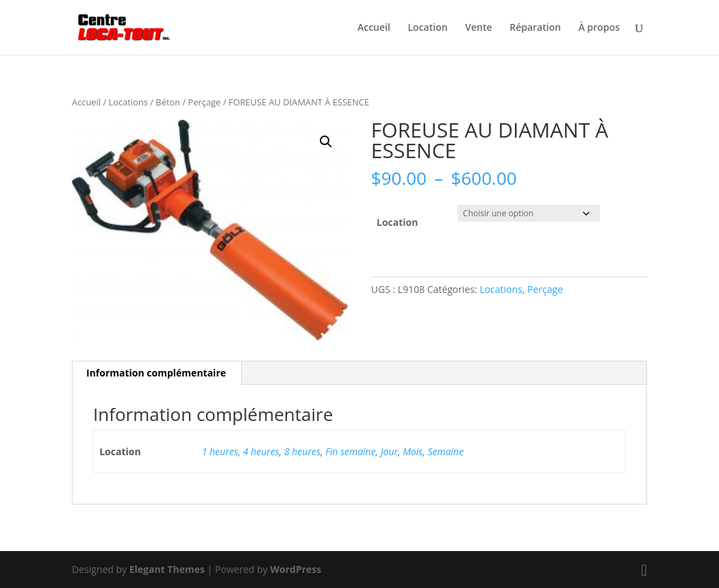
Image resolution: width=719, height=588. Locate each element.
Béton (168, 102)
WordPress (295, 569)
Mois (413, 451)
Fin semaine (351, 451)
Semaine (445, 451)
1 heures (220, 451)
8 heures (302, 451)
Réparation (535, 28)
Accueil (374, 28)
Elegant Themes (167, 569)
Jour (389, 451)
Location (428, 28)
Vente (478, 28)
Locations (128, 102)
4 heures (261, 451)
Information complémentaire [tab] (156, 373)
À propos (599, 28)
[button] (326, 142)
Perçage (205, 102)
